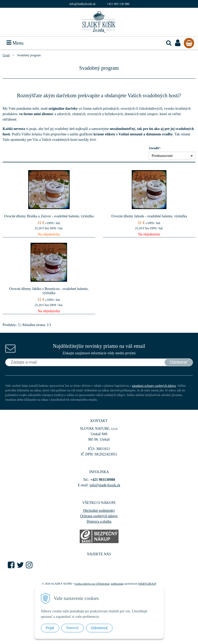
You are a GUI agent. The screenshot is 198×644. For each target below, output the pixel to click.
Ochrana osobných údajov (99, 516)
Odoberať (179, 362)
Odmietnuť (99, 628)
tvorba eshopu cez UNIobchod (92, 584)
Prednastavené (162, 156)
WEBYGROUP (147, 584)
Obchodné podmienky (99, 511)
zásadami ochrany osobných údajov (154, 386)
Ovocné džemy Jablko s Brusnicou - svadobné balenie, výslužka (49, 291)
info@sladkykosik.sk (82, 4)
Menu (15, 43)
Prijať (50, 628)
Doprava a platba (99, 521)
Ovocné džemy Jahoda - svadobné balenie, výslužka (149, 216)
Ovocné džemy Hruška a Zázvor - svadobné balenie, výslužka (49, 216)
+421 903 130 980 (118, 4)
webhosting (117, 584)
